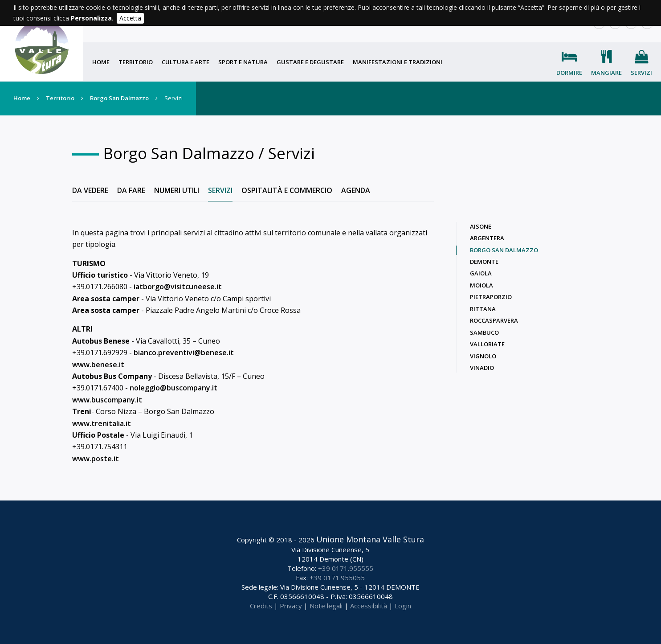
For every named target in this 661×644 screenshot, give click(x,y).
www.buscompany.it (107, 400)
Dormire (569, 73)
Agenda (356, 190)
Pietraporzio (491, 297)
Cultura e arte (186, 62)
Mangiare (606, 73)
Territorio (136, 62)
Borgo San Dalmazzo (119, 98)
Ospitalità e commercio (287, 190)
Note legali (326, 606)
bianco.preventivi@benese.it (184, 353)
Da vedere (90, 190)
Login (403, 606)
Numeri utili (177, 190)
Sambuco (484, 332)
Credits (261, 606)
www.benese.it (98, 365)
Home (101, 62)
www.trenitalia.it (102, 423)
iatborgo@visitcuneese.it (178, 287)
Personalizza (91, 18)
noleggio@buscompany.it (173, 388)
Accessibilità (369, 606)
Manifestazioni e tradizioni (398, 62)
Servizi (641, 73)
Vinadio (482, 368)
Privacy (291, 606)
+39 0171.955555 (346, 568)
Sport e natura (243, 62)
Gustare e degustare (310, 62)
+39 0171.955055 (337, 578)
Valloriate (487, 344)
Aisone (481, 226)
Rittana (483, 309)
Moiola (481, 285)
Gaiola (481, 273)
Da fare (131, 190)
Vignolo (483, 356)
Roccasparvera (494, 320)
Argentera (487, 238)
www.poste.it (96, 459)
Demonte (484, 262)
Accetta (130, 18)
